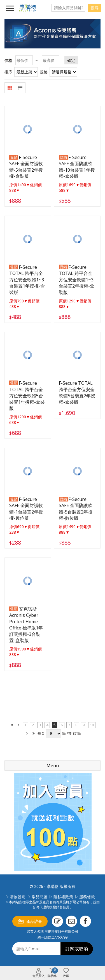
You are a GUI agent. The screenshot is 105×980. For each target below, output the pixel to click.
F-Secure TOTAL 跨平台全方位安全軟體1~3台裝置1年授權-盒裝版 (27, 280)
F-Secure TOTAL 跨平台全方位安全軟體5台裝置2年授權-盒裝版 (77, 392)
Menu (53, 766)
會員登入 (39, 976)
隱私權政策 (63, 897)
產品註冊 (34, 921)
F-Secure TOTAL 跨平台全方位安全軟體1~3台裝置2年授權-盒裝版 (77, 280)
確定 (71, 60)
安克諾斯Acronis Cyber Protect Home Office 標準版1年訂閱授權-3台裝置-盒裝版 (26, 625)
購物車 (53, 973)
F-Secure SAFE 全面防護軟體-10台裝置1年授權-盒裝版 (77, 167)
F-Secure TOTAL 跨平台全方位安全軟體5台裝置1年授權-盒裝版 (27, 396)
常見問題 (39, 897)
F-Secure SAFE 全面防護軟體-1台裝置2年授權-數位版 (26, 509)
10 (92, 725)
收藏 (66, 976)
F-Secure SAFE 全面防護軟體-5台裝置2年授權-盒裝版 (26, 167)
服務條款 (87, 897)
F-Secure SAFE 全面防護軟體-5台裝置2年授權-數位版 (76, 509)
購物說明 (18, 897)
